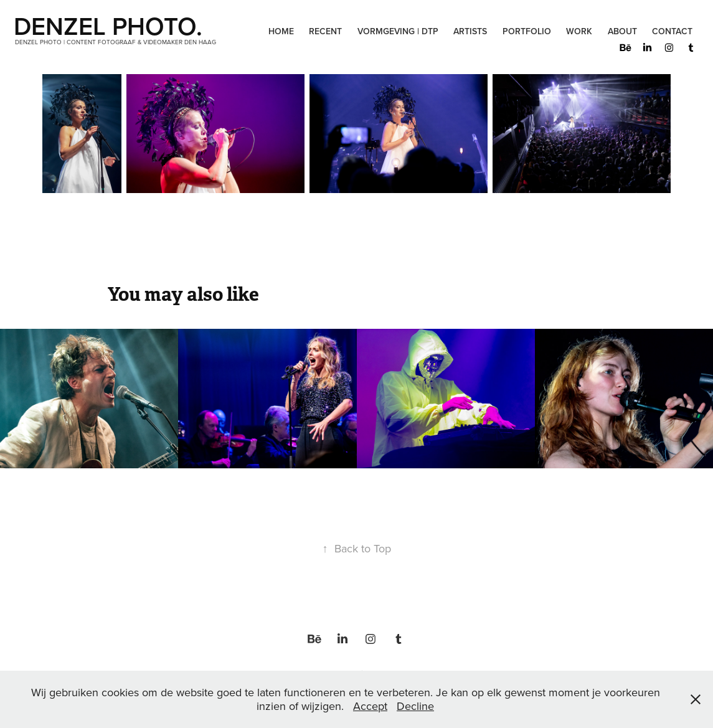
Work (579, 31)
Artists (470, 31)
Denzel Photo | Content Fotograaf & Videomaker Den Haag (116, 42)
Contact (672, 31)
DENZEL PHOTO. (111, 26)
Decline (415, 706)
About (622, 31)
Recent (325, 31)
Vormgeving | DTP (398, 31)
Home (281, 31)
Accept (370, 706)
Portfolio (527, 31)
